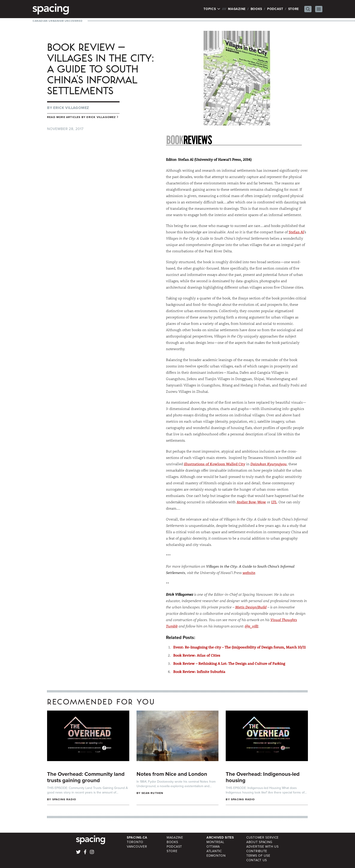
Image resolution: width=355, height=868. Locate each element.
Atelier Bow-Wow (251, 502)
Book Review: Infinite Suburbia (199, 671)
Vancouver (137, 847)
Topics (212, 9)
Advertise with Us (263, 847)
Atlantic (214, 851)
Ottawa (213, 847)
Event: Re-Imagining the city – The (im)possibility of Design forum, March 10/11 (239, 647)
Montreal (215, 842)
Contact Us (257, 860)
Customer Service (263, 838)
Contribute (257, 851)
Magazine (237, 9)
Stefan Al (296, 232)
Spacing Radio (64, 799)
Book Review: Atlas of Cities (197, 655)
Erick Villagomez (71, 108)
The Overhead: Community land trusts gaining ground (86, 777)
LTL (274, 502)
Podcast (275, 9)
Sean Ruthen (152, 793)
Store (294, 9)
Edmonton (216, 856)
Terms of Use (258, 856)
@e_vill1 (252, 626)
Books (257, 9)
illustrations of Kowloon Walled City (215, 464)
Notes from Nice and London (172, 774)
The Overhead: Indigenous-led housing (263, 777)
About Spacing (259, 842)
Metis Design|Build (251, 607)
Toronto (135, 842)
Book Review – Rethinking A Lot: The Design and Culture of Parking (229, 663)
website (249, 573)
